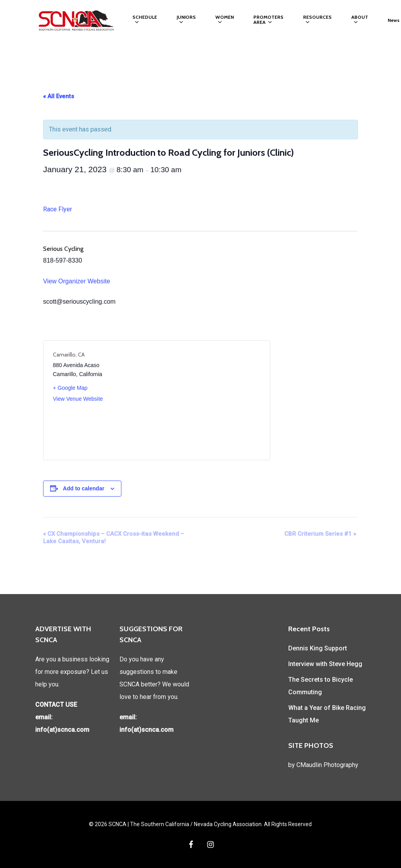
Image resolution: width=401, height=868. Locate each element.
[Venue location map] (209, 400)
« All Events (59, 96)
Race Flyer (58, 209)
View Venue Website (78, 399)
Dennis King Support (318, 648)
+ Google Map (70, 388)
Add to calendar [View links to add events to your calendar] (84, 488)
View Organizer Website (77, 281)
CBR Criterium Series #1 (320, 534)
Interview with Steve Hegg (325, 664)
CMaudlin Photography (327, 765)
